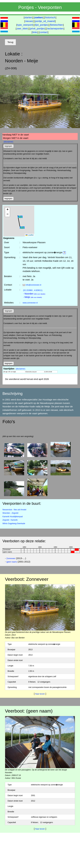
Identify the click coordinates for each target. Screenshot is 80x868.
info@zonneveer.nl (33, 285)
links (35, 32)
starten (28, 17)
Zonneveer (11, 558)
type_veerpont (25, 25)
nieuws (29, 21)
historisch (50, 17)
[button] (20, 217)
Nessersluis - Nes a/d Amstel (14, 510)
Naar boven (40, 694)
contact (44, 32)
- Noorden (34, 294)
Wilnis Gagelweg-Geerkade (14, 524)
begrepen (8, 146)
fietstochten (57, 25)
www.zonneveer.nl (30, 303)
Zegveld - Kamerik (10, 520)
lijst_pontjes (42, 25)
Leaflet (30, 235)
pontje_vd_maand (45, 21)
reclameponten (55, 29)
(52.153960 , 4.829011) (33, 290)
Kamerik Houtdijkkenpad (13, 517)
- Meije (32, 297)
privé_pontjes (37, 29)
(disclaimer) (8, 142)
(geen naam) (12, 562)
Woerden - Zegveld (10, 513)
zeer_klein (22, 29)
